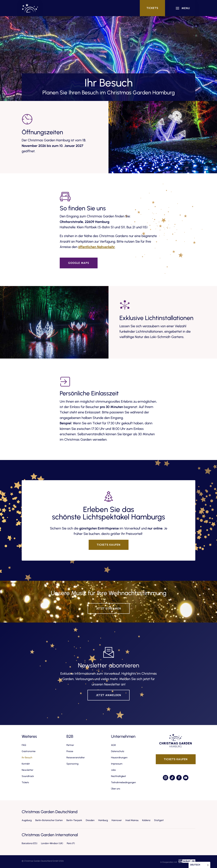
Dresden (90, 820)
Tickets (152, 8)
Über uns (116, 789)
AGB (113, 745)
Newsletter (28, 770)
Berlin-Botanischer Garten (49, 820)
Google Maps (79, 263)
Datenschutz (118, 751)
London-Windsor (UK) (52, 843)
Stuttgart (159, 820)
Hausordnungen (119, 758)
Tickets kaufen (109, 545)
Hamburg (103, 820)
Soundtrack (28, 776)
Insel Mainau (132, 820)
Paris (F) (71, 843)
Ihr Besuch (27, 758)
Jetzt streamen (109, 608)
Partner (70, 745)
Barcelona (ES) (30, 843)
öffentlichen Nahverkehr (97, 247)
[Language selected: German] (199, 865)
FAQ (24, 745)
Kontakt (26, 764)
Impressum (117, 764)
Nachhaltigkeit (119, 776)
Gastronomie (29, 751)
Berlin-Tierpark (74, 820)
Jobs (113, 770)
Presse (70, 751)
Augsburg (27, 820)
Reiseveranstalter (76, 758)
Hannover (117, 820)
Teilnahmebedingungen (123, 782)
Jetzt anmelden (108, 695)
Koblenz (146, 820)
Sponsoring (72, 764)
